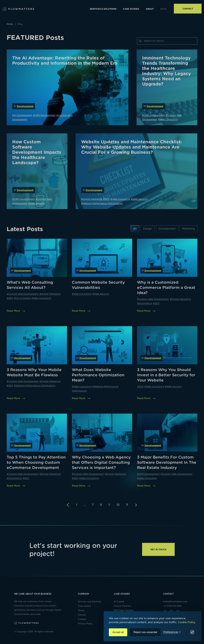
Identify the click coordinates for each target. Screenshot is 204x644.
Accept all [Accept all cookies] (118, 632)
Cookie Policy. (187, 622)
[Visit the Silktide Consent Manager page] (192, 632)
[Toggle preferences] (172, 632)
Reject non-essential (145, 632)
